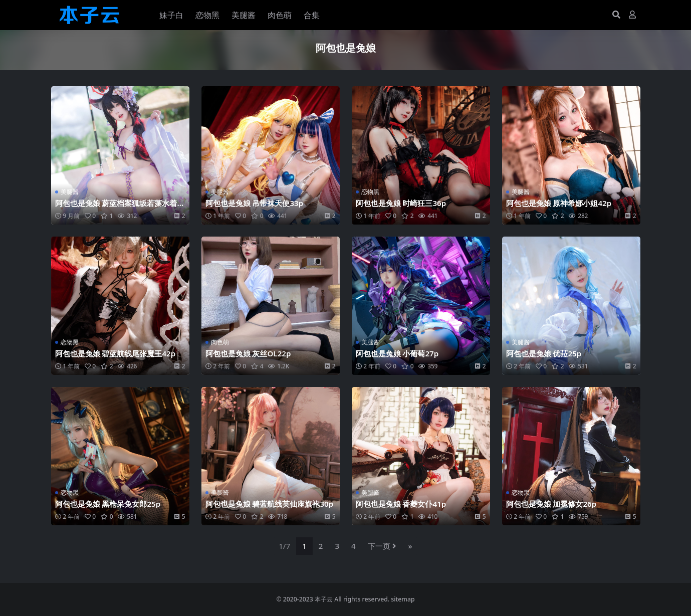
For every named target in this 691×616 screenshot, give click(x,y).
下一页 (382, 546)
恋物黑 (370, 192)
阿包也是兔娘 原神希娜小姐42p (559, 203)
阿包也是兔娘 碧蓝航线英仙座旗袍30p (270, 504)
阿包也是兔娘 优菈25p (544, 353)
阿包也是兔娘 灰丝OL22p (248, 353)
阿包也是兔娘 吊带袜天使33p (255, 203)
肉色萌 (220, 342)
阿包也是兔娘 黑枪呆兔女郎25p (108, 504)
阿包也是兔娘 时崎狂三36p (401, 203)
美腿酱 (70, 192)
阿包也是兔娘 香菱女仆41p (401, 504)
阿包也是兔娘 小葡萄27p (397, 353)
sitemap (403, 599)
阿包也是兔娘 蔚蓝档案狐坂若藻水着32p (119, 208)
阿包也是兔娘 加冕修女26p (551, 504)
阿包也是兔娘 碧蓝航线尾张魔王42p (116, 353)
